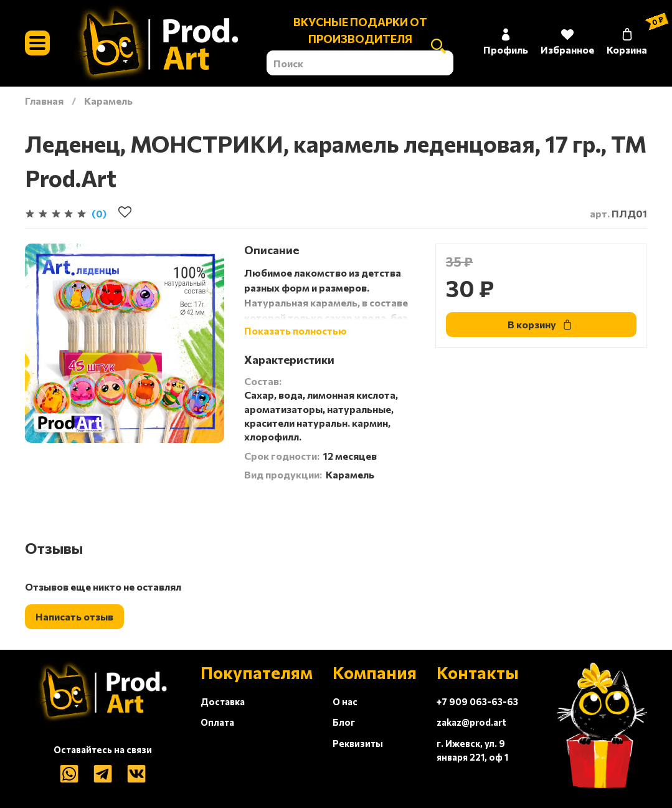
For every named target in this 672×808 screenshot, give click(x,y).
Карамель (108, 101)
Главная (44, 101)
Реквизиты (358, 743)
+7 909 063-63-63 (477, 701)
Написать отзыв (74, 616)
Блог (344, 722)
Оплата (217, 722)
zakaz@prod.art (471, 722)
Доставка (223, 701)
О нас (345, 701)
